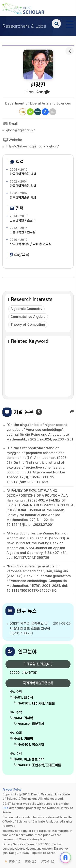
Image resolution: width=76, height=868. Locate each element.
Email (10, 124)
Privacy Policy (12, 790)
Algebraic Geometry (26, 309)
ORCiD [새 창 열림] (30, 112)
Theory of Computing (28, 325)
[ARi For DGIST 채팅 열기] (65, 857)
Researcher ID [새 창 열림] (23, 112)
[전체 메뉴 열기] (70, 24)
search (56, 24)
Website (12, 140)
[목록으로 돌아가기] (70, 51)
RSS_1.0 (15, 862)
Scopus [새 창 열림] (38, 112)
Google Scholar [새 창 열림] (45, 112)
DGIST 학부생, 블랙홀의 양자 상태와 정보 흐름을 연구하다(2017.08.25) (30, 628)
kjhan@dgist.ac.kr (20, 130)
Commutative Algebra (28, 317)
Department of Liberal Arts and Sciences (38, 103)
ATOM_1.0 (48, 862)
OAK (5, 808)
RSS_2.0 (31, 862)
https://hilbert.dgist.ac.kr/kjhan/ (32, 146)
